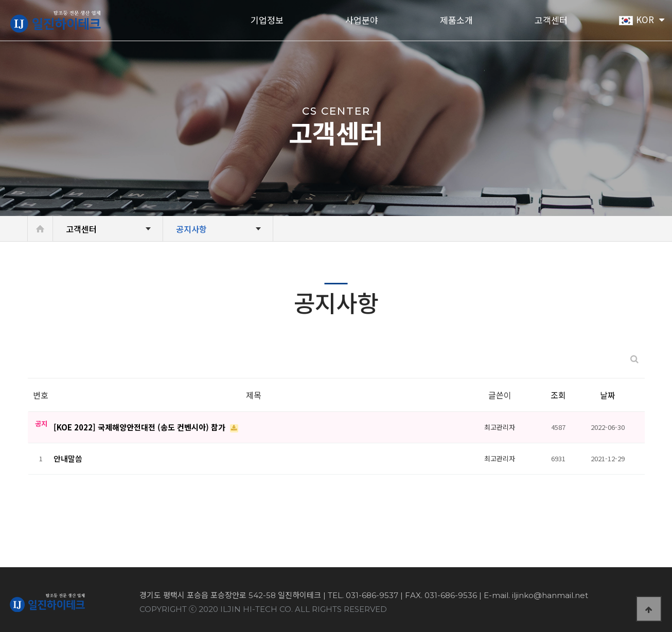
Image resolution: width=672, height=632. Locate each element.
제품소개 (456, 21)
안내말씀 (68, 458)
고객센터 (551, 21)
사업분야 (362, 21)
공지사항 (191, 229)
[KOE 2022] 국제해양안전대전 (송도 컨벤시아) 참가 (140, 427)
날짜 (608, 395)
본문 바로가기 (0, 0)
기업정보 (267, 21)
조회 (558, 395)
